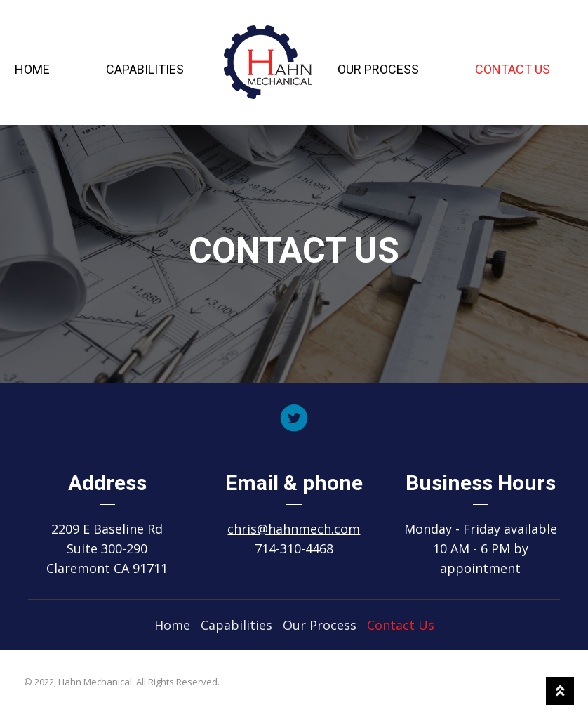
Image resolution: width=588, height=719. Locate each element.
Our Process (378, 69)
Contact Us (513, 69)
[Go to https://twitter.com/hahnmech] (294, 419)
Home (32, 69)
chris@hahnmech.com (294, 529)
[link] (172, 625)
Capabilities (145, 69)
